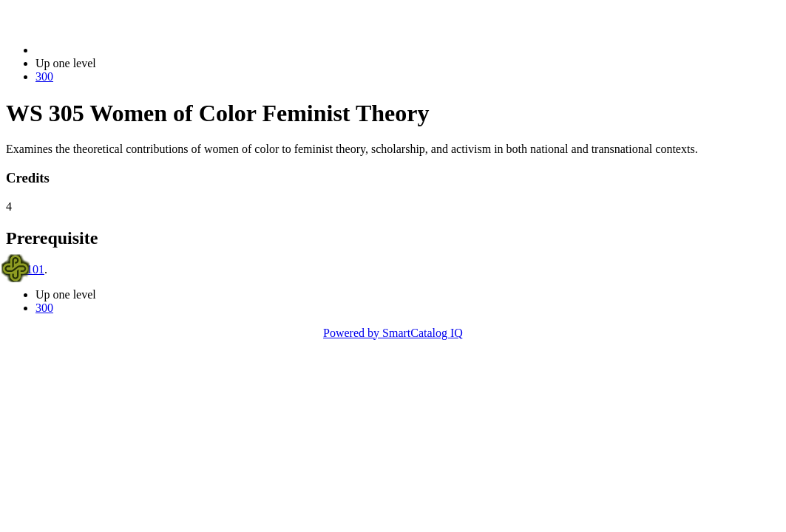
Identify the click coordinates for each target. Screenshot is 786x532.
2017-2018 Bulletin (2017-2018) (113, 50)
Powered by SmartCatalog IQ (393, 333)
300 (44, 76)
